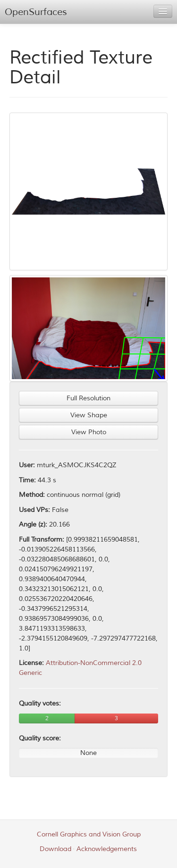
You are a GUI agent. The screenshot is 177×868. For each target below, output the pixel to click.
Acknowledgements (107, 849)
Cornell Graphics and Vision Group (89, 834)
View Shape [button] (89, 415)
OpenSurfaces (36, 12)
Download (55, 849)
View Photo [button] (89, 432)
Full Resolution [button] (88, 398)
